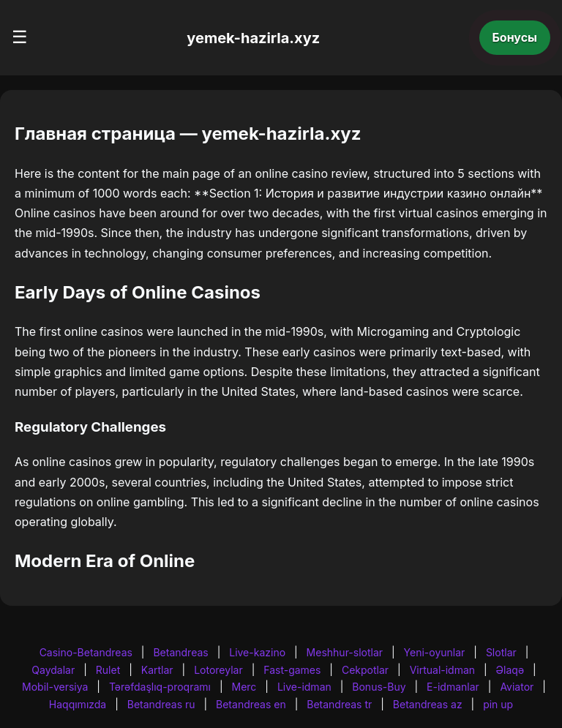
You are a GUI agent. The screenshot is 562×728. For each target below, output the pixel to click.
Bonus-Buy (379, 687)
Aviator (517, 687)
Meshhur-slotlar (345, 652)
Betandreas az (428, 704)
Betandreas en (251, 704)
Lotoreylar (218, 670)
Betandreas (180, 652)
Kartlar (157, 670)
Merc (244, 687)
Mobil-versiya (55, 687)
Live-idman (304, 687)
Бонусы (515, 37)
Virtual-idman (442, 670)
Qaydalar (53, 670)
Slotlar (501, 652)
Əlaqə (510, 670)
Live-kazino (257, 652)
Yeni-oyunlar (435, 652)
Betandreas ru (161, 704)
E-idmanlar (453, 687)
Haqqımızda (78, 704)
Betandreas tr (339, 704)
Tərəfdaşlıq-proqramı (160, 687)
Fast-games (292, 670)
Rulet (108, 670)
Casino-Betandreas (86, 652)
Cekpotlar (365, 670)
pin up (498, 704)
